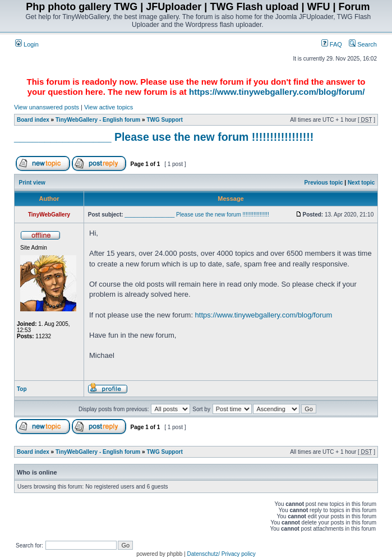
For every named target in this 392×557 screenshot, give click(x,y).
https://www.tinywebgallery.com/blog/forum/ (277, 92)
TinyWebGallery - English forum (98, 120)
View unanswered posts (47, 107)
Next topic (361, 183)
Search (363, 44)
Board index (33, 120)
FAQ (332, 44)
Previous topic (324, 183)
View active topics (109, 107)
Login (27, 44)
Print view (32, 183)
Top (22, 389)
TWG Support (164, 120)
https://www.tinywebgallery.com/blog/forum (264, 315)
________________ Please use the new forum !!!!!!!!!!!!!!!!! (164, 137)
